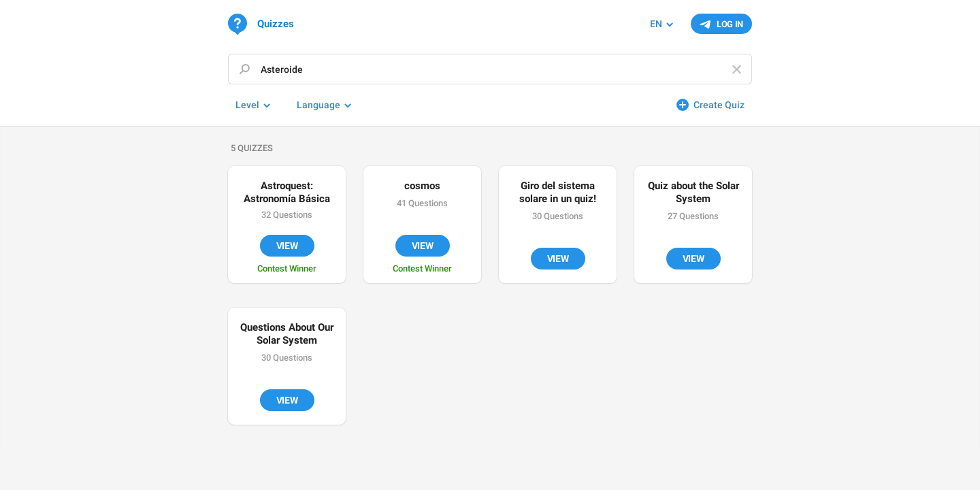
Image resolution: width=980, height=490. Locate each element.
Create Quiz (719, 105)
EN (656, 24)
